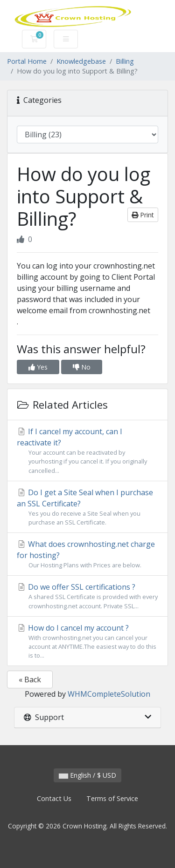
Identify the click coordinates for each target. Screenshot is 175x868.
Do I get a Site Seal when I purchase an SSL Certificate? (87, 507)
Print (143, 215)
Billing (125, 61)
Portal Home (27, 61)
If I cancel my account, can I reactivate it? (87, 451)
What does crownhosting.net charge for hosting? (87, 554)
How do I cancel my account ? (87, 642)
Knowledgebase (81, 61)
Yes (38, 367)
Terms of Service (112, 798)
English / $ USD (87, 775)
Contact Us (54, 798)
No (82, 367)
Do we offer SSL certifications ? (87, 596)
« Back (30, 680)
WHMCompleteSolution (109, 694)
